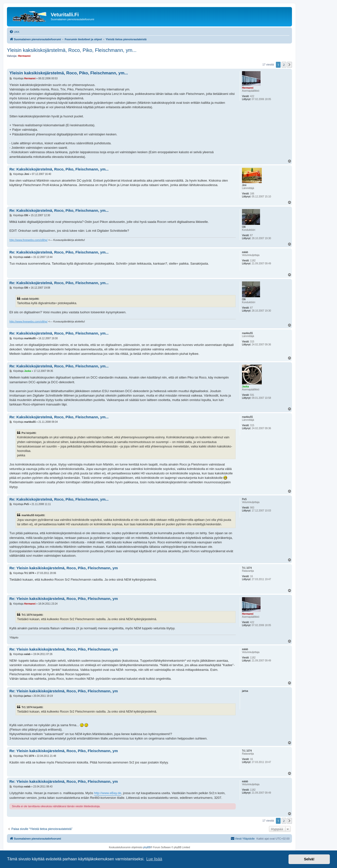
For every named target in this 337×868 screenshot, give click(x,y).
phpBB (147, 847)
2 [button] (284, 65)
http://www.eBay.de (108, 793)
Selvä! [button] (309, 859)
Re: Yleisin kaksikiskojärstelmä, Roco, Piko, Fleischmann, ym (64, 568)
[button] (289, 65)
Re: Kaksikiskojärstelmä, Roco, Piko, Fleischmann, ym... (59, 169)
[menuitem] (14, 32)
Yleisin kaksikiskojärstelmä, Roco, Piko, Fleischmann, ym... (72, 50)
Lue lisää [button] (154, 859)
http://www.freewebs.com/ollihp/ (28, 240)
